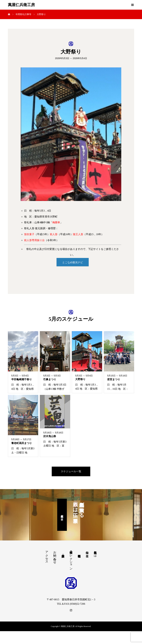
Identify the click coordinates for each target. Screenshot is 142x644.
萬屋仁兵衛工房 (21, 5)
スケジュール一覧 (71, 472)
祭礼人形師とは (95, 553)
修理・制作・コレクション (71, 559)
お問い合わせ (55, 556)
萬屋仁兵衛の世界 (62, 515)
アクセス (47, 556)
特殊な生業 (87, 551)
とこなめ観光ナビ (73, 262)
